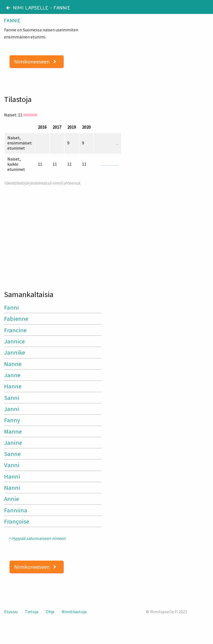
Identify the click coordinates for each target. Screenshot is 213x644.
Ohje (50, 612)
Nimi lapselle (27, 8)
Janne (12, 375)
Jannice (14, 341)
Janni (12, 409)
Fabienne (16, 319)
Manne (13, 431)
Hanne (13, 386)
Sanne (12, 454)
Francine (15, 330)
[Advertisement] (53, 235)
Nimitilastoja (74, 612)
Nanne (13, 364)
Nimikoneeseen (35, 61)
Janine (13, 443)
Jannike (15, 352)
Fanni (11, 307)
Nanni (12, 488)
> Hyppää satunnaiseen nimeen (37, 538)
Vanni (12, 465)
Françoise (17, 521)
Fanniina (16, 510)
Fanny (12, 420)
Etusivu (11, 612)
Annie (12, 499)
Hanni (12, 476)
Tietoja (32, 612)
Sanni (12, 398)
